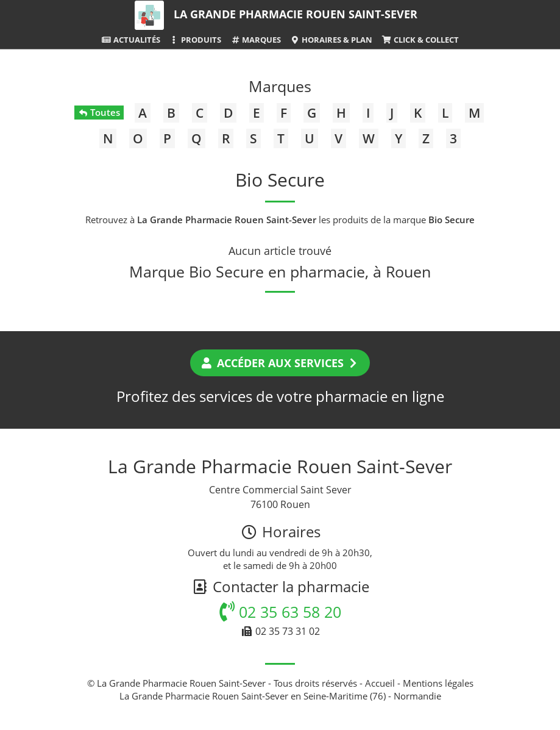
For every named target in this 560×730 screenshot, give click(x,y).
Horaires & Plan (331, 40)
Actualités (130, 40)
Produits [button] (195, 40)
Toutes (99, 112)
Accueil (380, 683)
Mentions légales (438, 683)
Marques (256, 40)
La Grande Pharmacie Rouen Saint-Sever (296, 14)
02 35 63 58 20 (280, 612)
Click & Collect (420, 40)
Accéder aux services (280, 363)
